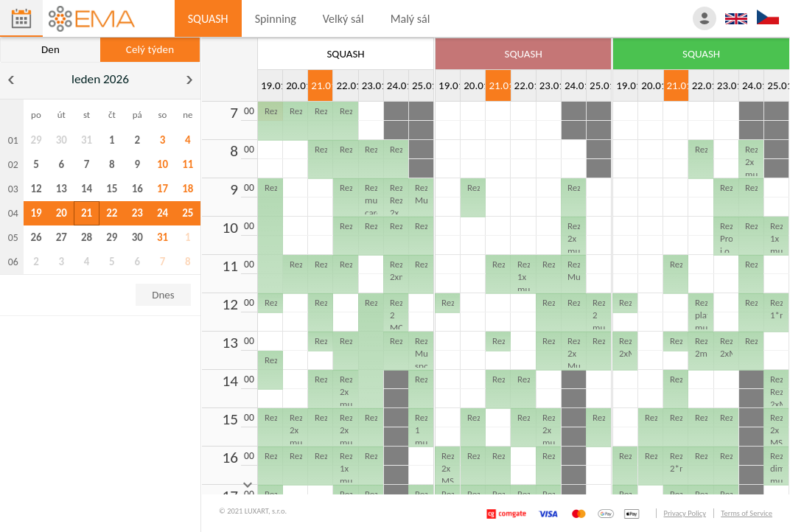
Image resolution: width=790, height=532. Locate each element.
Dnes (163, 295)
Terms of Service (747, 513)
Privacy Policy (684, 513)
